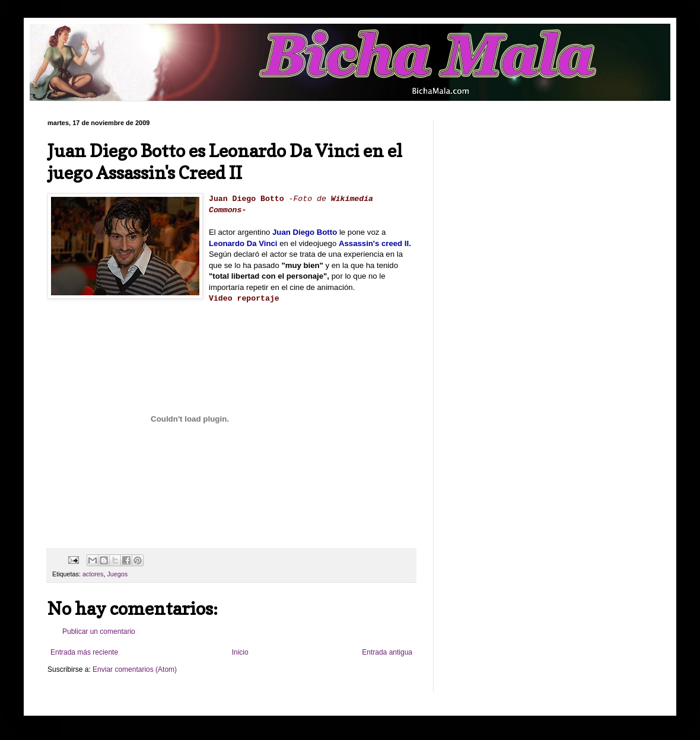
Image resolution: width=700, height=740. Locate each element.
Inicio (240, 652)
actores (93, 574)
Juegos (117, 574)
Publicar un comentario (99, 631)
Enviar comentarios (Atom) (135, 669)
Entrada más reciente (84, 652)
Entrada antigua (387, 652)
